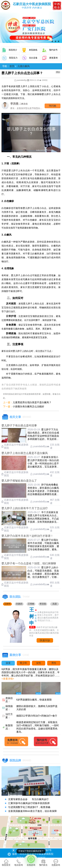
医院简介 (13, 50)
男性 (54, 663)
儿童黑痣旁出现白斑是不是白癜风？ (32, 402)
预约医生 (43, 863)
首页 (12, 66)
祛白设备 (33, 58)
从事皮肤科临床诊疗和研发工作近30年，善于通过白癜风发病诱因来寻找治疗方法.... (48, 616)
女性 (39, 663)
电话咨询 (19, 863)
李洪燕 (43, 604)
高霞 (55, 604)
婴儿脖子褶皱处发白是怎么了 (19, 481)
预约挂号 (53, 50)
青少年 (23, 663)
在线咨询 (31, 860)
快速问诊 (45, 640)
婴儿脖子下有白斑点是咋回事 (19, 426)
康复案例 (53, 58)
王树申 (7, 604)
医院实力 (13, 58)
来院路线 (33, 50)
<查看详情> (8, 679)
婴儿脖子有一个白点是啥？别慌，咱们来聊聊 (29, 563)
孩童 (8, 663)
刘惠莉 (19, 604)
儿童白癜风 (24, 66)
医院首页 (6, 863)
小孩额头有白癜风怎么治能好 (28, 406)
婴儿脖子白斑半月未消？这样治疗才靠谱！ (27, 536)
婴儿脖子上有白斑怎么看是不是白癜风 (25, 453)
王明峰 (31, 604)
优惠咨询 (56, 863)
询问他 (52, 106)
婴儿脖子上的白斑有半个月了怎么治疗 (25, 508)
